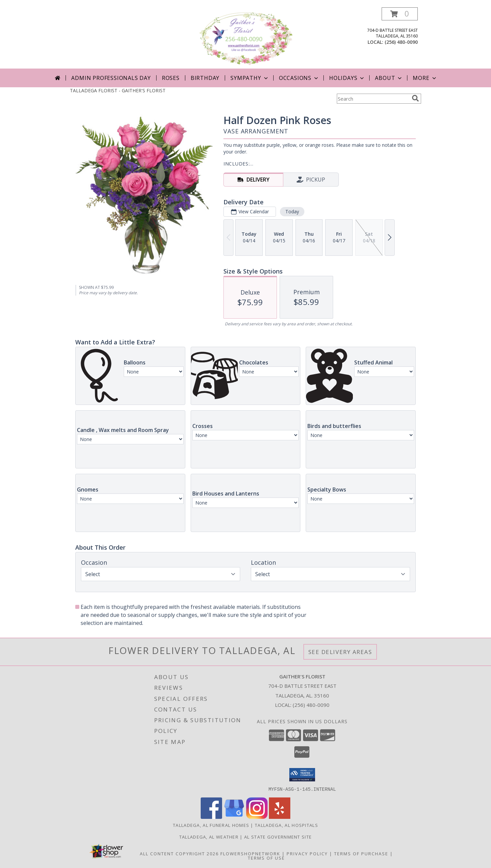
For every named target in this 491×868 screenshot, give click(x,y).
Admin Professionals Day (111, 78)
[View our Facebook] (211, 817)
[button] (400, 14)
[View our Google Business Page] (234, 817)
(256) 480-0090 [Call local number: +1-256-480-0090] (401, 42)
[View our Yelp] (280, 817)
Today (292, 211)
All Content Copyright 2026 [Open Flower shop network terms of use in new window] (179, 853)
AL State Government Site (278, 837)
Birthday (205, 78)
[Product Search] (373, 99)
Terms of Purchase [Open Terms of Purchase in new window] (361, 853)
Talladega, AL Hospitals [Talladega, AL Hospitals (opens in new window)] (286, 825)
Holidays (347, 78)
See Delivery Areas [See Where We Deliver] (340, 652)
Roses (171, 78)
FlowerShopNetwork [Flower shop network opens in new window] (250, 853)
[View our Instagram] (257, 817)
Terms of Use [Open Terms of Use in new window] (266, 858)
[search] (415, 98)
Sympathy (250, 78)
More (425, 78)
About (389, 78)
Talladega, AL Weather (209, 837)
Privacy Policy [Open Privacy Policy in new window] (307, 853)
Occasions (299, 78)
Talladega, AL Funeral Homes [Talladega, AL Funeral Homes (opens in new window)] (211, 825)
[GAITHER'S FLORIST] (246, 38)
